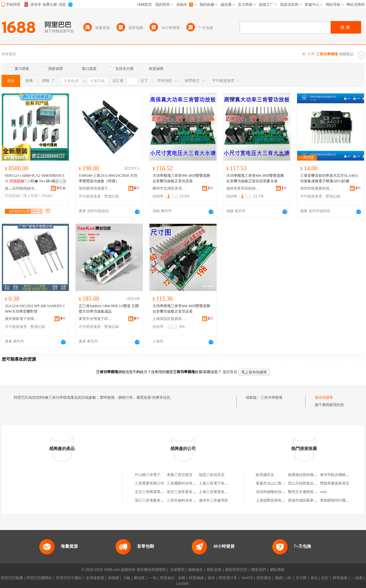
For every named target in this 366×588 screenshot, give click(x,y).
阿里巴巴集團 (12, 578)
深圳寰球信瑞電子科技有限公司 (95, 188)
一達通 (357, 578)
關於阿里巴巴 (236, 570)
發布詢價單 (324, 397)
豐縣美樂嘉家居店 (335, 483)
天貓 (127, 578)
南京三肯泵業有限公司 (185, 492)
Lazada (183, 583)
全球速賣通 (95, 578)
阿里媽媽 (196, 578)
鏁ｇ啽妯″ (32, 196)
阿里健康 (340, 578)
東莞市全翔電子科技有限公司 (95, 319)
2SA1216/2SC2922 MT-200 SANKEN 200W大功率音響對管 (35, 309)
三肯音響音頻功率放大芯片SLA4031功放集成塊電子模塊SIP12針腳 (329, 178)
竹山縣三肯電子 (148, 475)
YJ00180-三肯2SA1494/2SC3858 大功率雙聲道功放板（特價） (108, 178)
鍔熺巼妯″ (14, 196)
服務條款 (196, 570)
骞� (61, 188)
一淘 (152, 578)
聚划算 (139, 578)
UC (289, 578)
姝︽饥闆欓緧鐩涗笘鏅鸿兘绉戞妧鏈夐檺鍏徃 (22, 188)
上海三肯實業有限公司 (217, 492)
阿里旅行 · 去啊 (173, 578)
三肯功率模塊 (271, 397)
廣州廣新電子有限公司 (22, 319)
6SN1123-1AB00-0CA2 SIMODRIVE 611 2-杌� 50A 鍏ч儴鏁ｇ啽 (35, 179)
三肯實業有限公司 (149, 483)
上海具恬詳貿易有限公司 (169, 319)
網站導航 (277, 570)
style (323, 492)
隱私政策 (214, 570)
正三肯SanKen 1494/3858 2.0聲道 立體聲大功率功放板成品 (109, 309)
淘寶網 (113, 578)
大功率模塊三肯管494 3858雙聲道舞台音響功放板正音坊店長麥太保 (255, 178)
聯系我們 (259, 570)
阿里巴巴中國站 (69, 578)
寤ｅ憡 (61, 181)
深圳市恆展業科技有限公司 (317, 188)
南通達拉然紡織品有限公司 (310, 475)
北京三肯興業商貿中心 (153, 492)
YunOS (247, 578)
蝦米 (211, 578)
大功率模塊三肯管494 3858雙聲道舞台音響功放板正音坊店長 (181, 178)
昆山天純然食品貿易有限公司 (312, 483)
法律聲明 (177, 570)
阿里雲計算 (228, 578)
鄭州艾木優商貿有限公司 (308, 492)
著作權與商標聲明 (151, 570)
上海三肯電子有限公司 (217, 483)
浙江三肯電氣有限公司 (153, 500)
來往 (314, 578)
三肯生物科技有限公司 (185, 500)
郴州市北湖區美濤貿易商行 (169, 188)
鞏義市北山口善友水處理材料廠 (282, 483)
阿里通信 (264, 578)
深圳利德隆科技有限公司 (276, 492)
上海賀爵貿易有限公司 (274, 500)
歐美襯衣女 (265, 475)
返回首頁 (230, 372)
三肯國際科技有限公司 (185, 483)
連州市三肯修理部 (213, 500)
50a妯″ (48, 196)
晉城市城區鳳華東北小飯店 (310, 500)
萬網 (279, 578)
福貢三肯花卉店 (212, 475)
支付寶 (301, 578)
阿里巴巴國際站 (39, 578)
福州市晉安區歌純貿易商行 (243, 188)
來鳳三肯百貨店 (180, 475)
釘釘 (325, 578)
